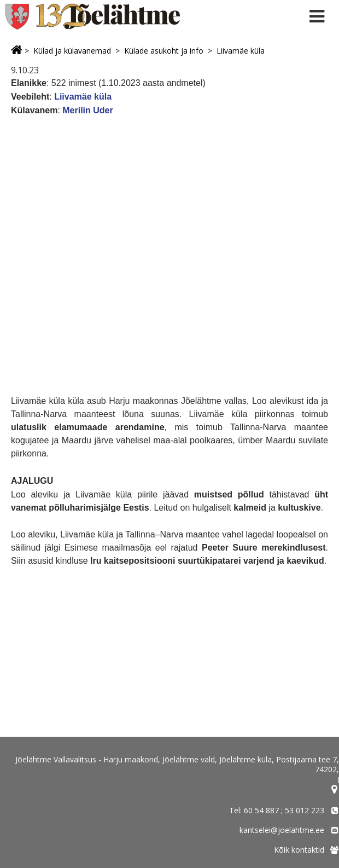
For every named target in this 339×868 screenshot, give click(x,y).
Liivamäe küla (241, 51)
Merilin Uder (89, 110)
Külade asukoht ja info (164, 51)
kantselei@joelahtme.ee (282, 830)
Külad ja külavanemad (72, 51)
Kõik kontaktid (299, 850)
